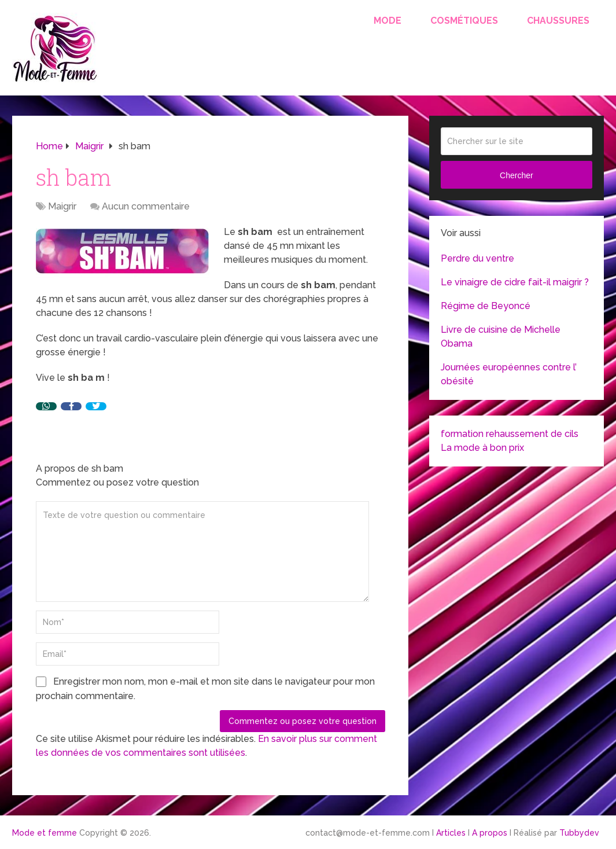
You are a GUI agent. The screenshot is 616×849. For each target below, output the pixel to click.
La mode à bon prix (482, 448)
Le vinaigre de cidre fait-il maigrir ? (515, 282)
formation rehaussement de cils (510, 434)
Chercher (517, 175)
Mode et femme (45, 833)
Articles (451, 833)
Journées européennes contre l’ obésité (509, 374)
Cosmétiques (464, 21)
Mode (388, 21)
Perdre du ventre (477, 258)
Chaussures (558, 21)
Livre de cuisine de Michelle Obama (501, 337)
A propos (490, 833)
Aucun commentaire (146, 206)
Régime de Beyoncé (486, 306)
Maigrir (62, 206)
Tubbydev (579, 833)
